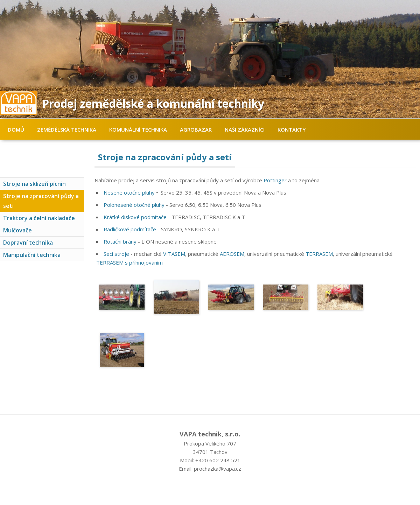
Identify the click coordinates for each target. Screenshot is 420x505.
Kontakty (292, 129)
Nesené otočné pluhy (129, 192)
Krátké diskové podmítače (135, 217)
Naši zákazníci (245, 129)
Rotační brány (120, 241)
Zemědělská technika (67, 129)
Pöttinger (275, 180)
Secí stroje (116, 254)
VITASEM (174, 254)
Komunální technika (138, 129)
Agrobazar (196, 129)
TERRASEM (319, 254)
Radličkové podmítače (130, 229)
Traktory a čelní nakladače (39, 218)
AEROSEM (232, 254)
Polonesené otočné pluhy (134, 205)
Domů (16, 129)
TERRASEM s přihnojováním (129, 262)
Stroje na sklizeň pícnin (34, 184)
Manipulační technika (32, 255)
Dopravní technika (28, 243)
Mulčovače (17, 230)
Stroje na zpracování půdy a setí (41, 201)
